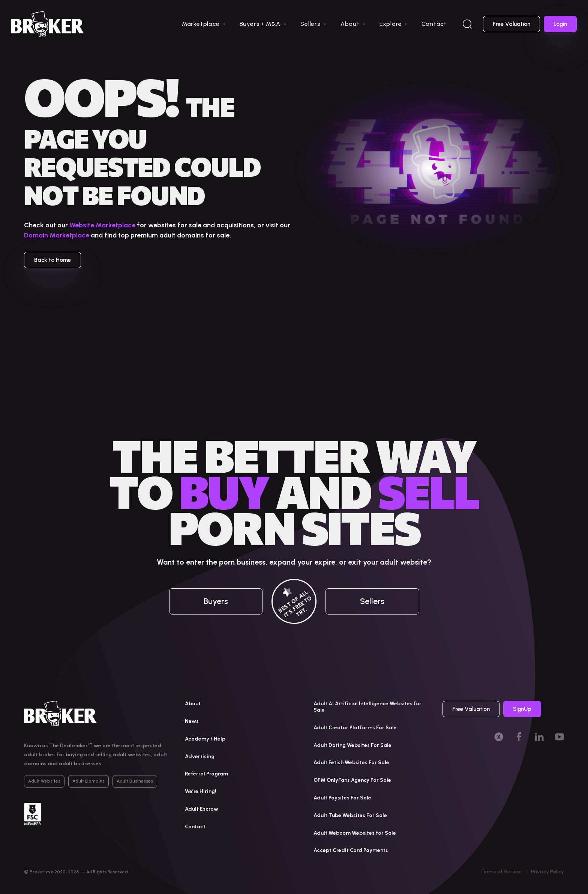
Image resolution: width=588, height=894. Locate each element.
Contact (434, 24)
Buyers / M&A (260, 24)
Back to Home (52, 260)
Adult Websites (44, 781)
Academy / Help (205, 739)
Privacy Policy (547, 872)
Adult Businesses (135, 781)
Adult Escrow (202, 809)
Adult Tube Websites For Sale (350, 815)
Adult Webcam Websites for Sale (355, 833)
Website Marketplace (102, 225)
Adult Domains (88, 781)
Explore (391, 24)
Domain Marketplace (57, 235)
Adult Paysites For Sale (342, 798)
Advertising (200, 757)
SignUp (522, 709)
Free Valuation (511, 24)
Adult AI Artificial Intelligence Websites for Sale (367, 707)
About (350, 24)
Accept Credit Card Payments (351, 850)
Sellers (310, 24)
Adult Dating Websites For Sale (352, 745)
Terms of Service (501, 872)
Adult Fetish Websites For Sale (351, 763)
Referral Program (206, 774)
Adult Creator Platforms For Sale (355, 728)
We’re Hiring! (201, 791)
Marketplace (201, 24)
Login (560, 24)
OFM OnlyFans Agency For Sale (352, 780)
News (192, 721)
